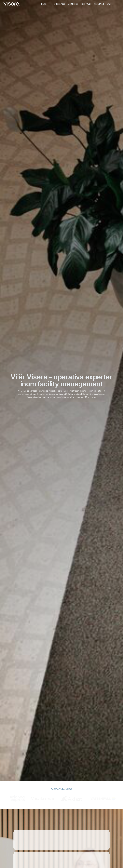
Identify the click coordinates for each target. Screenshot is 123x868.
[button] (46, 4)
